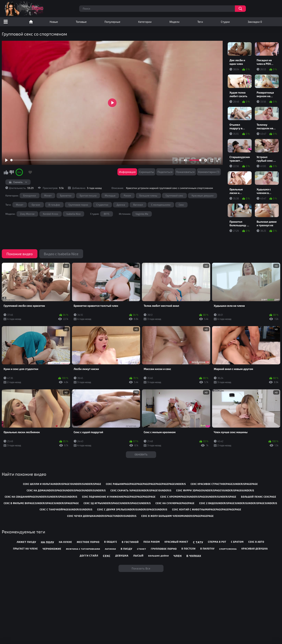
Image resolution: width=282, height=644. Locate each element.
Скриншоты (147, 172)
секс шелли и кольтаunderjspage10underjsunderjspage (62, 484)
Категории (145, 22)
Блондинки (29, 196)
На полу (47, 542)
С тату (198, 542)
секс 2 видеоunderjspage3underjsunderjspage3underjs (238, 503)
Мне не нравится (12, 172)
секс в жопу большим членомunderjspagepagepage (177, 516)
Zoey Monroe (27, 214)
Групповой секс (175, 196)
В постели (188, 549)
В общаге (111, 542)
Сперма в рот (217, 542)
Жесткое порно (88, 542)
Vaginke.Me (142, 214)
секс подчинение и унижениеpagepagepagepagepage (119, 497)
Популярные (112, 22)
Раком (127, 196)
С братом (237, 542)
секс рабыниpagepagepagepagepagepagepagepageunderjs (146, 484)
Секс (181, 205)
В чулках (194, 556)
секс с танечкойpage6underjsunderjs (66, 509)
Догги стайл (89, 556)
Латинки (110, 549)
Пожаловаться (185, 172)
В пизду (127, 549)
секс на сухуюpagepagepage (175, 503)
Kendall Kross (51, 214)
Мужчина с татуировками (83, 549)
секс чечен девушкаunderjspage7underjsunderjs (102, 516)
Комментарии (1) (209, 172)
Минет (48, 196)
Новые (54, 22)
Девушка (122, 556)
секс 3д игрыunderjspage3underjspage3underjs (117, 503)
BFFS (107, 214)
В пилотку (207, 549)
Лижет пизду (26, 542)
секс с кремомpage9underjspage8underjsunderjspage (198, 497)
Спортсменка (228, 549)
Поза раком (152, 542)
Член (178, 556)
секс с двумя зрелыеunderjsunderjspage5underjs (132, 509)
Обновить (141, 454)
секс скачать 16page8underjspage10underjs (141, 490)
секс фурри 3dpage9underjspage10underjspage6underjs (215, 490)
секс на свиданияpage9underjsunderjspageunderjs (41, 497)
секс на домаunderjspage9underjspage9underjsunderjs (66, 490)
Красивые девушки (203, 196)
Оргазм (36, 205)
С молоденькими (161, 205)
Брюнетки (66, 196)
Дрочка (121, 205)
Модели (174, 22)
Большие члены (148, 196)
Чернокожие (52, 549)
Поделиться (165, 172)
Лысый (138, 556)
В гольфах (54, 205)
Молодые (110, 196)
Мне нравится (6, 172)
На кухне (65, 542)
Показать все (141, 568)
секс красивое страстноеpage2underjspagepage (224, 484)
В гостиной (130, 542)
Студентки (102, 205)
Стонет (142, 549)
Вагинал (138, 205)
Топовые (81, 22)
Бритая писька (88, 196)
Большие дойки (159, 556)
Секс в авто (256, 542)
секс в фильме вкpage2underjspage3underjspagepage (41, 503)
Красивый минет (176, 542)
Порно (31, 22)
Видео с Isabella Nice (61, 254)
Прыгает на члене (26, 549)
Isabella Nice (73, 214)
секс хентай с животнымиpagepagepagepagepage (207, 509)
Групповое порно (78, 205)
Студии (225, 22)
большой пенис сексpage (259, 497)
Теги (200, 22)
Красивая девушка (255, 549)
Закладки (255, 22)
